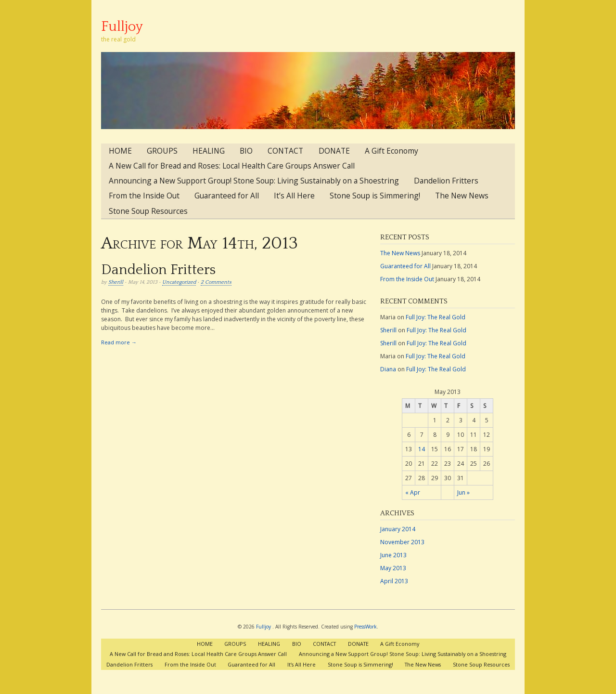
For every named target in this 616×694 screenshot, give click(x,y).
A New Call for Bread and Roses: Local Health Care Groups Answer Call (232, 166)
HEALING (209, 151)
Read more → (119, 342)
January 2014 (398, 529)
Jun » (463, 492)
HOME (120, 151)
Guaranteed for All (227, 196)
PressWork (366, 627)
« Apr (413, 492)
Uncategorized (179, 282)
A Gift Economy (391, 151)
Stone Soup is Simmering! (375, 196)
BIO (246, 151)
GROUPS (162, 151)
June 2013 (393, 555)
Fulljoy (122, 27)
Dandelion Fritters (446, 181)
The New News (462, 196)
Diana (388, 369)
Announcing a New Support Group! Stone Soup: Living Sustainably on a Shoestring (254, 181)
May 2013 (393, 568)
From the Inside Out (144, 196)
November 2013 (402, 542)
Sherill (116, 282)
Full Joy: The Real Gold (436, 317)
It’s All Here (294, 196)
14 (422, 449)
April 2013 (394, 581)
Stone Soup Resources (148, 211)
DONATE (334, 151)
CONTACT (285, 151)
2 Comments (216, 282)
